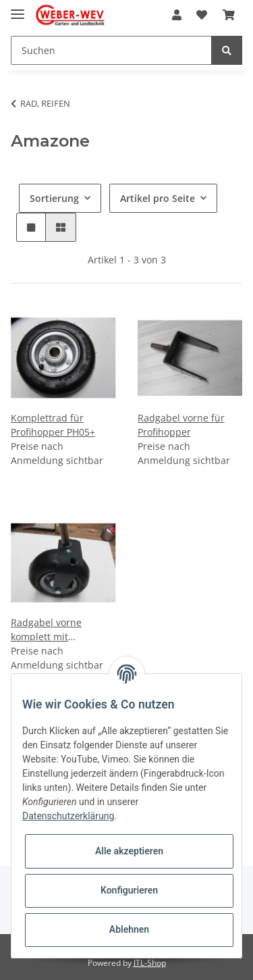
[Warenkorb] (229, 15)
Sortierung (54, 198)
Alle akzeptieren (129, 851)
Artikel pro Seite (158, 198)
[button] (177, 15)
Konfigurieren (129, 890)
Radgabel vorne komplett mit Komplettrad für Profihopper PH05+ (53, 630)
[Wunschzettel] (202, 15)
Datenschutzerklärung (68, 816)
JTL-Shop (150, 963)
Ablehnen (129, 929)
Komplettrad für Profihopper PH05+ (53, 425)
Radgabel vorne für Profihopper (181, 425)
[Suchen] (111, 50)
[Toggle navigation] (18, 8)
